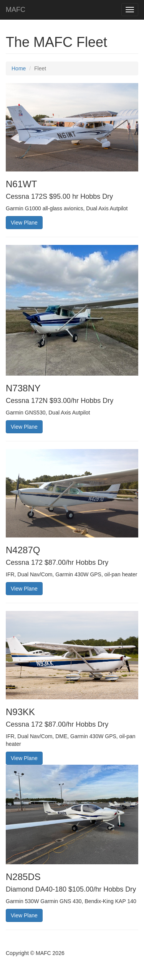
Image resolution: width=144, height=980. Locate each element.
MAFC (16, 10)
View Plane (24, 223)
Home (19, 68)
